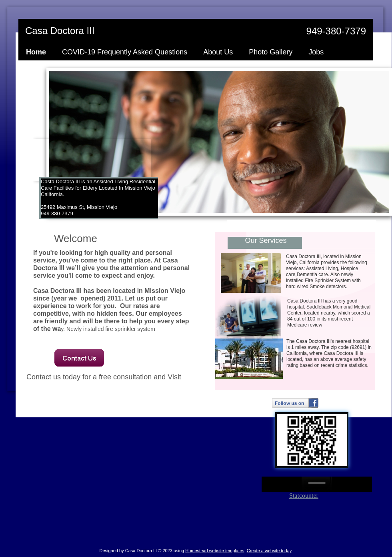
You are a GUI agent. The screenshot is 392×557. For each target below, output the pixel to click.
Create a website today (269, 551)
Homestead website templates (215, 551)
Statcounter (304, 496)
